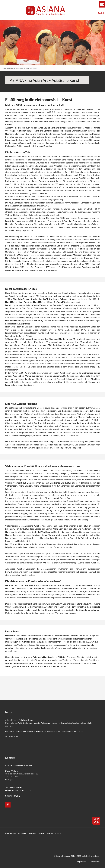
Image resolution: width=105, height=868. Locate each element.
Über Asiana (10, 833)
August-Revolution (17, 296)
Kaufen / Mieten (46, 833)
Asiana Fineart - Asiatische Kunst (19, 720)
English (101, 13)
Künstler (33, 833)
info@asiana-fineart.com (22, 790)
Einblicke (22, 833)
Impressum (82, 862)
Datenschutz (95, 862)
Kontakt (59, 833)
